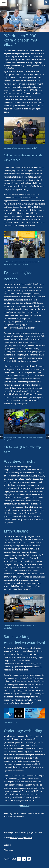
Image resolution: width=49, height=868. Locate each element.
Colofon (7, 845)
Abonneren (9, 850)
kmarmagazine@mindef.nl (21, 838)
